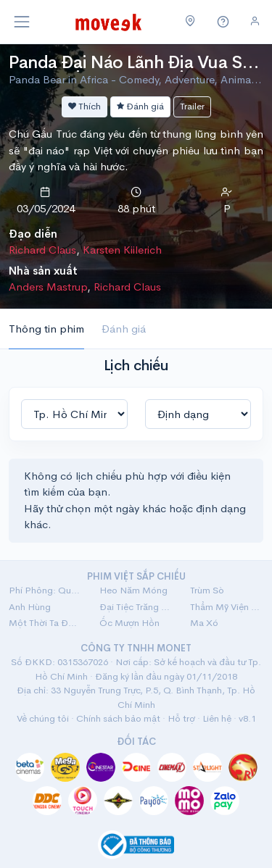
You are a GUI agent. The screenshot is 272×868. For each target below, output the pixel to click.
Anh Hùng (30, 607)
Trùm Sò (207, 590)
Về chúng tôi (43, 718)
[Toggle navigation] (22, 22)
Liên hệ (217, 718)
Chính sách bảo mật (118, 718)
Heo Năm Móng (133, 590)
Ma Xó (204, 623)
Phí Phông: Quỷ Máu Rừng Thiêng (45, 590)
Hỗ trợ (181, 718)
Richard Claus (42, 250)
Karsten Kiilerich (122, 250)
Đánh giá (140, 106)
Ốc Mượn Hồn (129, 623)
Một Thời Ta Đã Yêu (45, 623)
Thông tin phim (46, 329)
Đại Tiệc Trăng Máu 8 (136, 607)
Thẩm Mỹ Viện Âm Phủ (227, 607)
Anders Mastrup (48, 287)
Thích (85, 106)
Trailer (192, 106)
